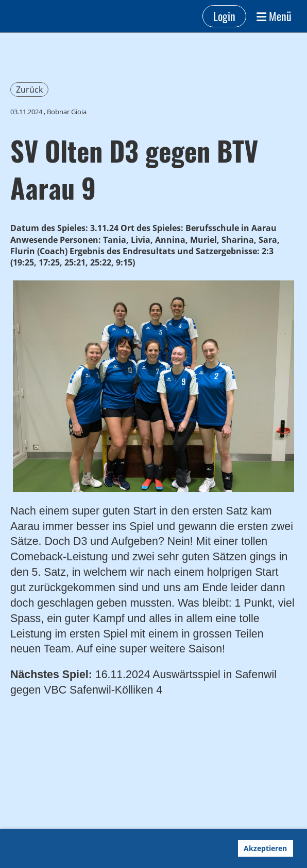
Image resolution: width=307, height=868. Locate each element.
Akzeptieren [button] (265, 848)
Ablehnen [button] (209, 848)
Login (224, 16)
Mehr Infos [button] (152, 854)
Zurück (29, 90)
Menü (274, 16)
